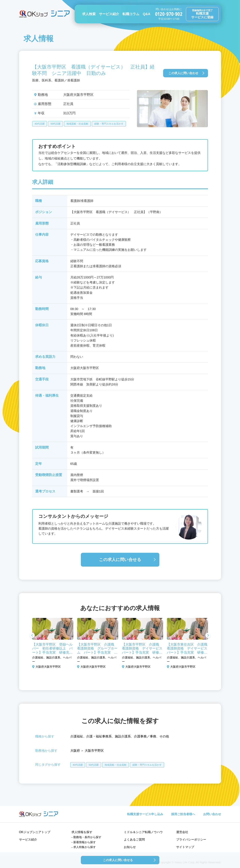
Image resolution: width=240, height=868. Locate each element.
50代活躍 (55, 124)
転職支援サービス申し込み (145, 814)
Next (208, 636)
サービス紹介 (109, 14)
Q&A (146, 14)
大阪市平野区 (94, 751)
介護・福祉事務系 (99, 736)
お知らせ (130, 847)
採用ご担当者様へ (183, 814)
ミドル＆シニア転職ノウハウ (143, 832)
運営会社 (182, 832)
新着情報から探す (85, 842)
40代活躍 (40, 124)
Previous (32, 636)
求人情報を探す (82, 832)
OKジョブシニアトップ (35, 832)
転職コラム (131, 14)
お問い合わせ (212, 814)
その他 (164, 736)
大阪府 (75, 751)
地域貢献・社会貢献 (77, 124)
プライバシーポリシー (191, 840)
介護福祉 (77, 736)
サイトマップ (185, 847)
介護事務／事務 (145, 736)
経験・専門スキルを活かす (109, 124)
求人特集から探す (85, 847)
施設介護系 (123, 736)
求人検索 (89, 14)
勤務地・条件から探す (87, 837)
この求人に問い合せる (120, 560)
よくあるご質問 (134, 840)
